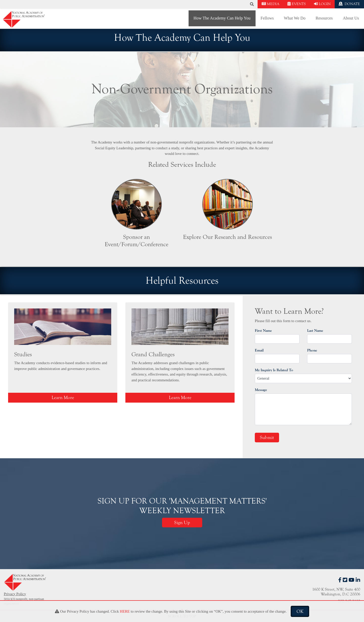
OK (300, 611)
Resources (324, 18)
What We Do (295, 18)
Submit (267, 438)
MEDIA (270, 4)
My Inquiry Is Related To (274, 370)
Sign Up (182, 523)
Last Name (315, 331)
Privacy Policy (15, 594)
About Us (351, 18)
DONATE (349, 4)
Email (259, 350)
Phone (312, 350)
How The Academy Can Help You (222, 18)
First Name (263, 331)
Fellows (267, 18)
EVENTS (297, 4)
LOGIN (322, 4)
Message (261, 390)
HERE (125, 611)
